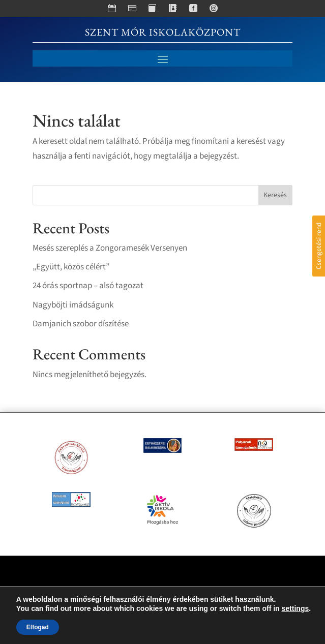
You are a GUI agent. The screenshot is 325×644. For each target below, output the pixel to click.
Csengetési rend (319, 246)
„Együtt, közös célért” (71, 267)
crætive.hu (126, 607)
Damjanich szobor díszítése (81, 324)
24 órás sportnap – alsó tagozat (88, 286)
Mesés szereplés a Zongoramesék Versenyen (110, 248)
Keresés (275, 195)
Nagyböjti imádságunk (73, 305)
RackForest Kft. (211, 607)
